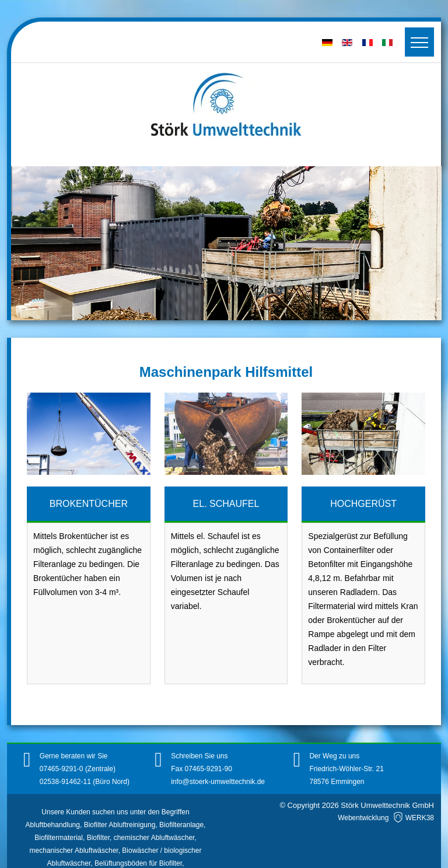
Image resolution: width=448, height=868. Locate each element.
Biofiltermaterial (59, 838)
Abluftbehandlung (53, 825)
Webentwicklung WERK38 (386, 818)
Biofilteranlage (181, 825)
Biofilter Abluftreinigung (120, 825)
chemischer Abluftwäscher (154, 838)
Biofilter (98, 838)
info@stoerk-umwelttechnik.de (218, 782)
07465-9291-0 (62, 769)
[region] (226, 243)
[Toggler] (419, 42)
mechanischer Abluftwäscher (74, 850)
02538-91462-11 (65, 782)
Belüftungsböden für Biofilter (138, 863)
